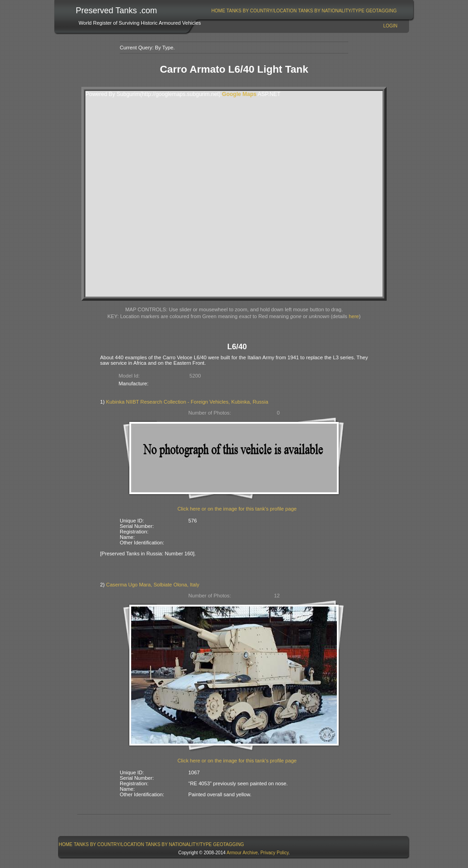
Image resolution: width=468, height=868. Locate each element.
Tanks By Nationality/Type (331, 11)
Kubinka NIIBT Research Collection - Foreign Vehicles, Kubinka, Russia (187, 402)
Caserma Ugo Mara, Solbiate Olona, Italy (153, 585)
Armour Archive (242, 853)
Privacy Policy (275, 853)
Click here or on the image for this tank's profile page (237, 509)
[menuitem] (218, 11)
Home (218, 11)
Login (390, 26)
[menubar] (304, 11)
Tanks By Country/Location (262, 11)
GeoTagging (381, 11)
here (354, 316)
